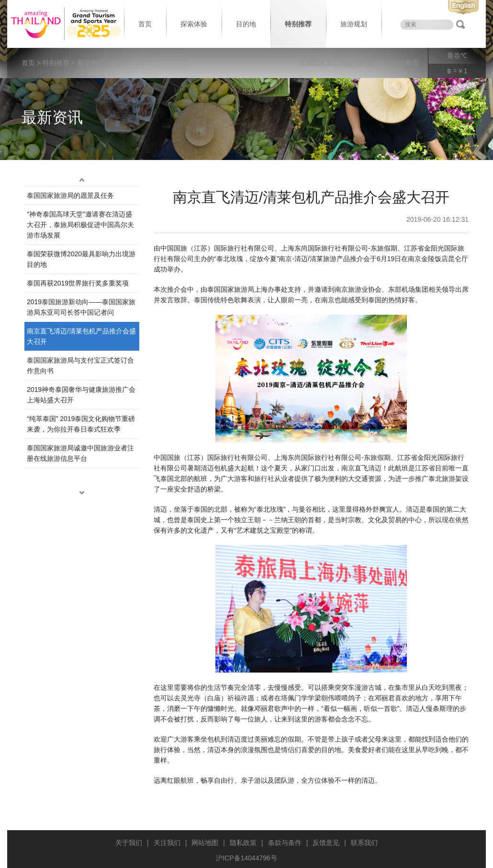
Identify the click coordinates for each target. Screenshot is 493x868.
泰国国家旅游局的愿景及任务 (70, 195)
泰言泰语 (405, 63)
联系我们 (364, 843)
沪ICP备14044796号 (246, 858)
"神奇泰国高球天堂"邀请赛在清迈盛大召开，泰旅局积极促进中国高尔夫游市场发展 (80, 225)
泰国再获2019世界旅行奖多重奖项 (78, 283)
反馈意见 (326, 843)
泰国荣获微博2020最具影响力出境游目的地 (81, 259)
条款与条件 (285, 843)
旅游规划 (354, 24)
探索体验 (194, 24)
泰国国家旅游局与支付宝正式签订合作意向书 (80, 365)
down (82, 493)
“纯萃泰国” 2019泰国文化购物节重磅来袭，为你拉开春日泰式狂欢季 (81, 424)
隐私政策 (243, 843)
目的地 (246, 24)
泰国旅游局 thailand (65, 24)
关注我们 (167, 843)
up (82, 180)
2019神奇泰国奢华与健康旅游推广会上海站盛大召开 (81, 395)
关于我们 (129, 843)
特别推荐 (298, 24)
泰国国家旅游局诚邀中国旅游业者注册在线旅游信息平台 (80, 453)
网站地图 (205, 843)
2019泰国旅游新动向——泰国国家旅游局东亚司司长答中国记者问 (81, 307)
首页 (145, 24)
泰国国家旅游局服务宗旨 (336, 63)
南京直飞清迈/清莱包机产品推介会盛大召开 (81, 336)
